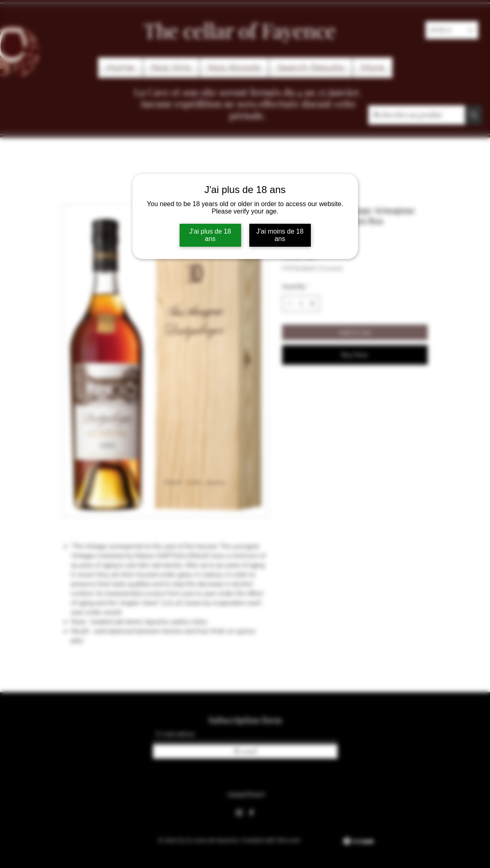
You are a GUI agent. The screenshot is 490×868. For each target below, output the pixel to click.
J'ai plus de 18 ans (210, 235)
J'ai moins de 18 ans (280, 235)
